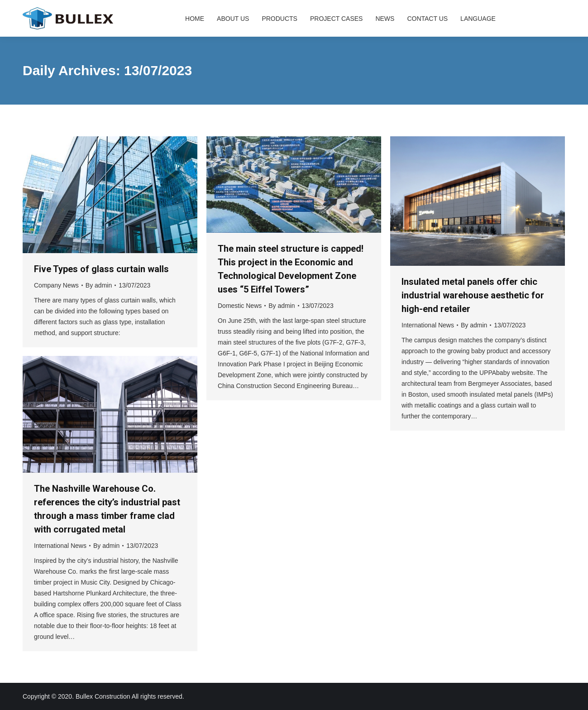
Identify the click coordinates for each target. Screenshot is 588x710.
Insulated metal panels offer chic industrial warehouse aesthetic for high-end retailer (473, 295)
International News (428, 325)
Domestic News (240, 306)
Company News (56, 285)
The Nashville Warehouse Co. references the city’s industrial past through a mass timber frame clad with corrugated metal (107, 509)
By (99, 285)
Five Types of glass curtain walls (101, 269)
